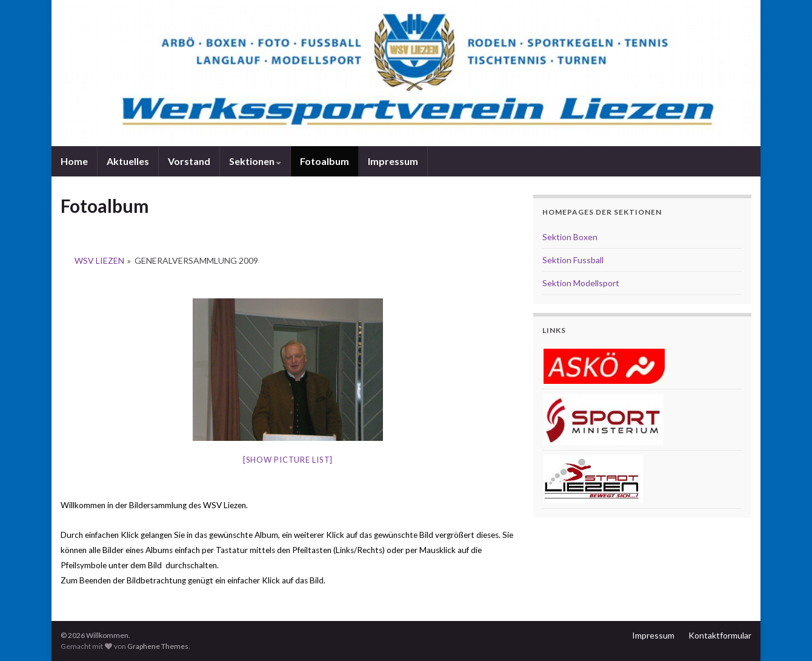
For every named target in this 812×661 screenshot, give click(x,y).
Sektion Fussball (573, 260)
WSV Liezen (99, 260)
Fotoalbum (324, 161)
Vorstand (189, 161)
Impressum (393, 161)
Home (74, 161)
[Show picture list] (288, 460)
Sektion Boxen (570, 237)
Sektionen (255, 161)
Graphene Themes (158, 646)
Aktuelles (128, 161)
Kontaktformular (720, 635)
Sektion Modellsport (581, 283)
